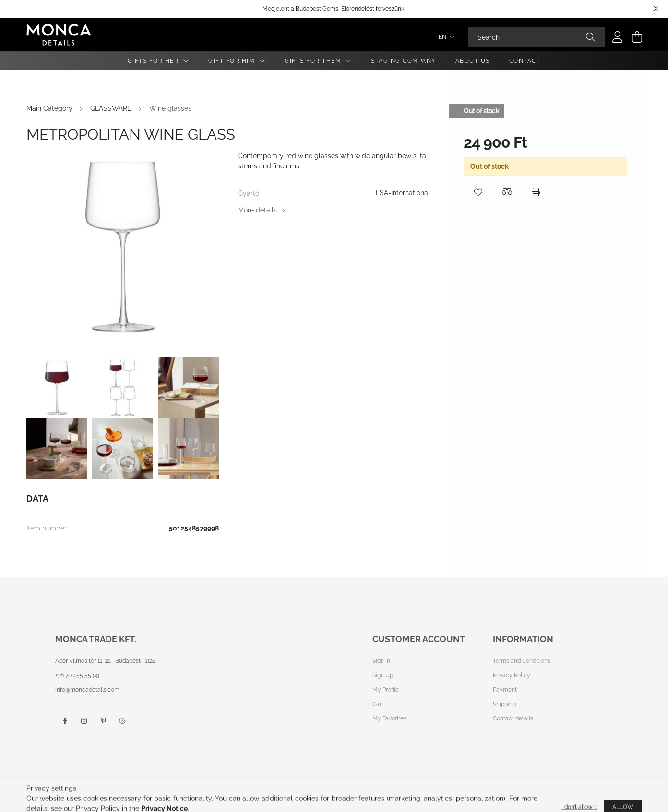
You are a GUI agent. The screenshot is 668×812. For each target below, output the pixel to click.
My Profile (386, 690)
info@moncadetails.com (87, 690)
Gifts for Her (154, 61)
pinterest (103, 721)
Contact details (513, 718)
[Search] (536, 37)
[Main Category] (50, 108)
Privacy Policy (512, 675)
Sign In (381, 661)
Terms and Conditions (522, 661)
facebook (65, 721)
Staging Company (404, 61)
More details (257, 210)
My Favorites (389, 718)
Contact (525, 61)
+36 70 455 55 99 (77, 675)
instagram (84, 721)
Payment (505, 690)
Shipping (504, 704)
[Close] (656, 9)
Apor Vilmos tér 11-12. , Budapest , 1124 (106, 661)
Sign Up (383, 675)
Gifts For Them (314, 61)
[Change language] (444, 37)
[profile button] (618, 37)
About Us (473, 61)
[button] (478, 192)
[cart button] (637, 37)
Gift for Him (233, 61)
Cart (378, 704)
